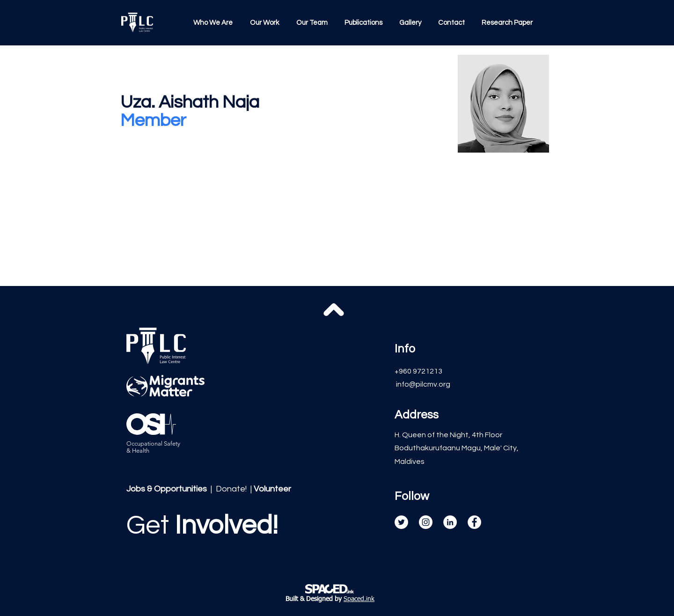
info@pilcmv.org (423, 384)
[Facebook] (474, 522)
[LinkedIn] (450, 522)
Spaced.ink (359, 599)
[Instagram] (426, 522)
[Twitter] (401, 522)
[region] (204, 541)
